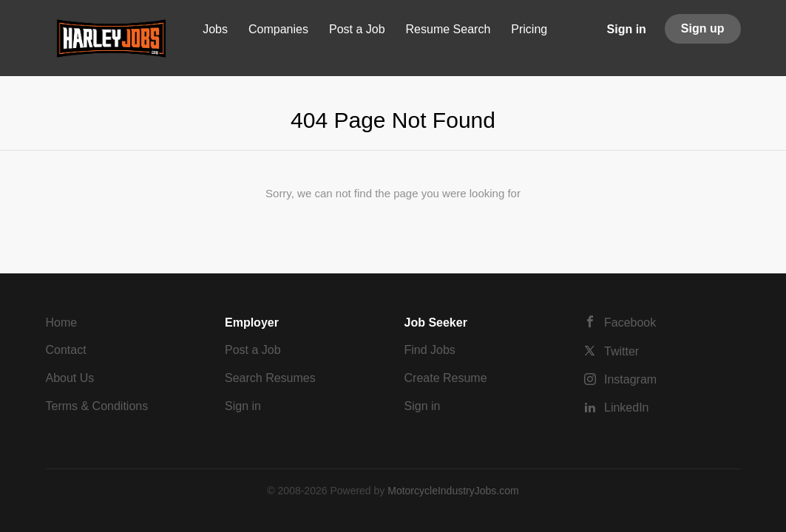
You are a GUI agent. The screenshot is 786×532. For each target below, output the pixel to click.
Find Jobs (430, 350)
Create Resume (446, 378)
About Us (70, 378)
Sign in (627, 29)
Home (62, 323)
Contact (66, 350)
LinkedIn (627, 407)
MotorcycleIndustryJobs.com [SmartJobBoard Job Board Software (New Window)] (453, 491)
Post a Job (253, 350)
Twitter (621, 351)
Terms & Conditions (97, 406)
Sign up (703, 28)
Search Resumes (270, 378)
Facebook (630, 323)
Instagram (630, 379)
